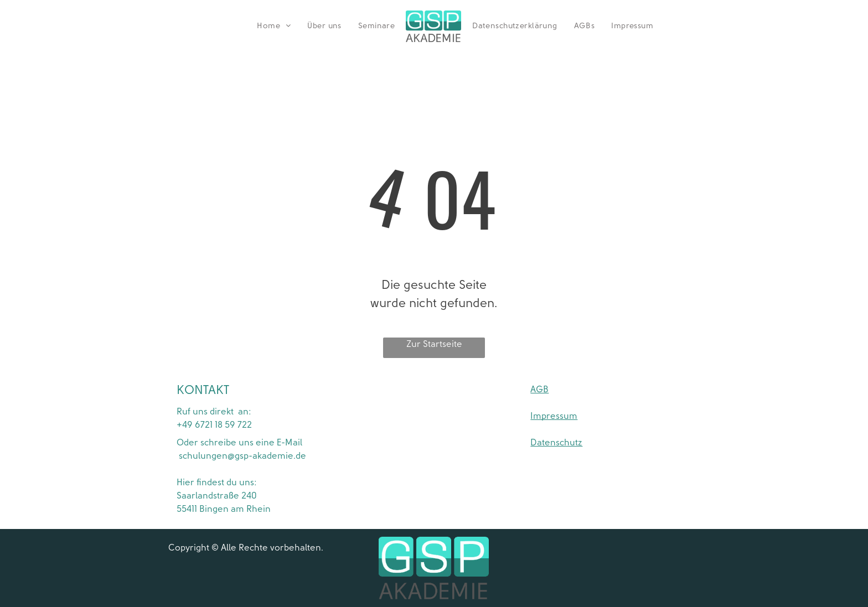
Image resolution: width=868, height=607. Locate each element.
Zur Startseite (434, 344)
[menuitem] (274, 26)
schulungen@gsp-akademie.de (241, 456)
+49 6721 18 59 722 (214, 425)
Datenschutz (556, 443)
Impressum (554, 416)
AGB (539, 390)
